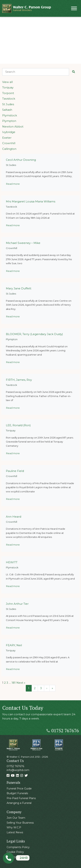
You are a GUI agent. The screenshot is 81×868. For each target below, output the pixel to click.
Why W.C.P (14, 827)
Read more (13, 184)
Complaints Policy (18, 847)
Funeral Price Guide (19, 789)
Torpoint (8, 93)
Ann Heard (14, 517)
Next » (21, 683)
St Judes (8, 104)
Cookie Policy (15, 852)
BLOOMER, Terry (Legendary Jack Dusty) (34, 334)
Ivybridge (9, 132)
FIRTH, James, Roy (19, 380)
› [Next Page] (47, 688)
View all (7, 82)
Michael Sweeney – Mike (23, 243)
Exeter (7, 138)
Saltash (7, 110)
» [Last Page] (52, 688)
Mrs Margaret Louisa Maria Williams (31, 201)
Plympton (9, 121)
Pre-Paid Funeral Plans (21, 798)
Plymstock (10, 115)
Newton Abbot (13, 127)
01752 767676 (63, 731)
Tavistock (9, 99)
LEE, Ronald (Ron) (18, 425)
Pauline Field (15, 471)
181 (14, 683)
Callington (9, 149)
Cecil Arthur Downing (21, 160)
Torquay (8, 87)
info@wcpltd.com (18, 770)
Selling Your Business (20, 823)
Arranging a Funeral (19, 803)
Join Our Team (16, 818)
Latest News (15, 832)
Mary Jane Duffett (19, 288)
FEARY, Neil (14, 645)
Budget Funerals (17, 793)
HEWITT (12, 562)
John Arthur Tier (17, 604)
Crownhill (9, 143)
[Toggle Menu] (74, 8)
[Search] (36, 72)
